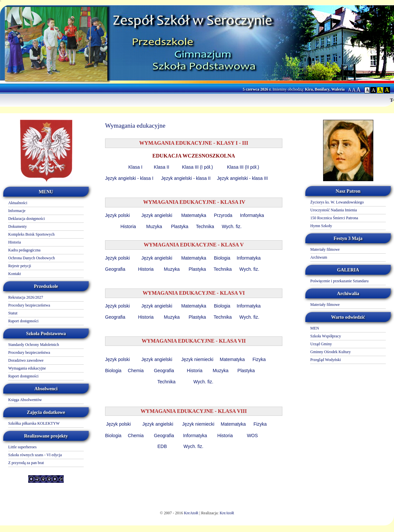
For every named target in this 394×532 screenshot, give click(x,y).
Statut (13, 313)
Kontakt (15, 274)
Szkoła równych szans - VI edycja (35, 455)
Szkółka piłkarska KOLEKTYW (34, 423)
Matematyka (194, 215)
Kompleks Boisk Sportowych (31, 234)
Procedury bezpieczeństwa (29, 305)
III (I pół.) (204, 167)
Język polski (118, 215)
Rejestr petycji (20, 266)
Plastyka (180, 226)
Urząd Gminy (321, 344)
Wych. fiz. (232, 226)
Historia (15, 242)
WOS (253, 436)
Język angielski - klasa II (187, 178)
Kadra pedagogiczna (24, 250)
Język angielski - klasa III (243, 178)
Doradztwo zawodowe (26, 360)
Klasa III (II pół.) (243, 167)
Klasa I (135, 167)
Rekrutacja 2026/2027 (26, 297)
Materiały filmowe (325, 249)
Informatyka (252, 215)
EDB (162, 446)
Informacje (17, 211)
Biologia (222, 258)
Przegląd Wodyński (326, 360)
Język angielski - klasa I (129, 178)
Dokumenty (18, 226)
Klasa (188, 167)
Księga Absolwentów (25, 400)
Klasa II (162, 167)
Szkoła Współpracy (326, 336)
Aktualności (18, 203)
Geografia (116, 269)
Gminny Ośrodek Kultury (330, 352)
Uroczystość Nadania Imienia (334, 210)
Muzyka (154, 226)
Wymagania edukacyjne (27, 368)
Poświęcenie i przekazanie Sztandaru (339, 281)
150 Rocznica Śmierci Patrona (334, 218)
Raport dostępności (23, 321)
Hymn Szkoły (321, 226)
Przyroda (223, 215)
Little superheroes (22, 447)
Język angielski (157, 215)
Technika (205, 226)
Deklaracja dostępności (27, 219)
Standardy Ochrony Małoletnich (34, 345)
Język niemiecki (197, 359)
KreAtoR (191, 513)
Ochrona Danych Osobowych (32, 258)
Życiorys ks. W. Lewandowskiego (337, 202)
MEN (315, 328)
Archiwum (319, 257)
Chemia (136, 371)
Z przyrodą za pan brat (26, 463)
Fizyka (259, 359)
